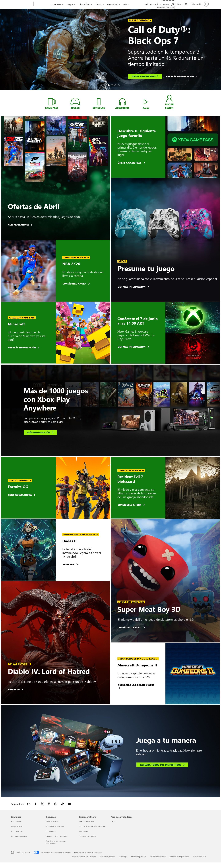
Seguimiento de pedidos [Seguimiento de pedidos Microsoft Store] (88, 836)
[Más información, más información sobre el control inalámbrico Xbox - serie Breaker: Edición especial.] (134, 287)
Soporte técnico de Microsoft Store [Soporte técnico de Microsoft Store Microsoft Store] (92, 826)
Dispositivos (84, 4)
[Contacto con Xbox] (29, 804)
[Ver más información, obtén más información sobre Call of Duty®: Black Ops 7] (183, 76)
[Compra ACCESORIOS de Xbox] (122, 102)
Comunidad (112, 4)
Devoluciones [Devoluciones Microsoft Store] (84, 831)
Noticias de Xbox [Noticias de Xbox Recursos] (52, 821)
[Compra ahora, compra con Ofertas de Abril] (21, 225)
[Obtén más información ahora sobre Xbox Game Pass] (52, 102)
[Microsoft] (22, 4)
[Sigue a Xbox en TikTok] (62, 804)
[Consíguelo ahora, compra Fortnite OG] (22, 495)
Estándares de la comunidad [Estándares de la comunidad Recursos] (57, 836)
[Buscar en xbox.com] (169, 4)
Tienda (98, 4)
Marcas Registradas (139, 857)
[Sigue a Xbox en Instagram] (49, 804)
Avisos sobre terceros (158, 857)
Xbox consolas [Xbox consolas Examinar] (16, 821)
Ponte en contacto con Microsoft (84, 857)
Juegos (70, 4)
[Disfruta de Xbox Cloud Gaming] (146, 102)
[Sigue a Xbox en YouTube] (69, 804)
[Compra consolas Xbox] (99, 102)
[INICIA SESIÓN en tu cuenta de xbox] (169, 98)
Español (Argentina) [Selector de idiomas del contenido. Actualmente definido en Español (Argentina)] (23, 852)
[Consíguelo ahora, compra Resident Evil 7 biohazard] (132, 505)
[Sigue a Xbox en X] (42, 804)
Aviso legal (123, 857)
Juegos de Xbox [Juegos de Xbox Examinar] (17, 826)
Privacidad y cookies (107, 857)
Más (125, 4)
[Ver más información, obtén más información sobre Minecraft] (24, 347)
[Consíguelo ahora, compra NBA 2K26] (77, 284)
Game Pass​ (56, 4)
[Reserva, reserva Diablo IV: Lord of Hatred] (16, 689)
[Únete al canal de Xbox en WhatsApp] (56, 804)
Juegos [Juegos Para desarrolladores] (113, 821)
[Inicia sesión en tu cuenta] (199, 4)
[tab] (109, 85)
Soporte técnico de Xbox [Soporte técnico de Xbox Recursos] (55, 826)
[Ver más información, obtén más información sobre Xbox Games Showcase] (134, 347)
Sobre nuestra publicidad (180, 857)
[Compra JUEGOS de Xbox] (75, 102)
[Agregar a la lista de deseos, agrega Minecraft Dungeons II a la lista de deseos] (138, 686)
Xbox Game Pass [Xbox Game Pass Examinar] (17, 831)
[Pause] (102, 85)
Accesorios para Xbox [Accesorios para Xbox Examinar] (19, 836)
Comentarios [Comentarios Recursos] (51, 831)
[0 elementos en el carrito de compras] (182, 4)
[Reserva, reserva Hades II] (71, 564)
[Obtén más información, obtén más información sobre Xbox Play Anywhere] (40, 433)
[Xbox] (42, 4)
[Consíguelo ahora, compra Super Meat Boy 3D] (132, 627)
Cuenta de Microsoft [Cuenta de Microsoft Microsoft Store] (87, 821)
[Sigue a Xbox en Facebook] (35, 804)
